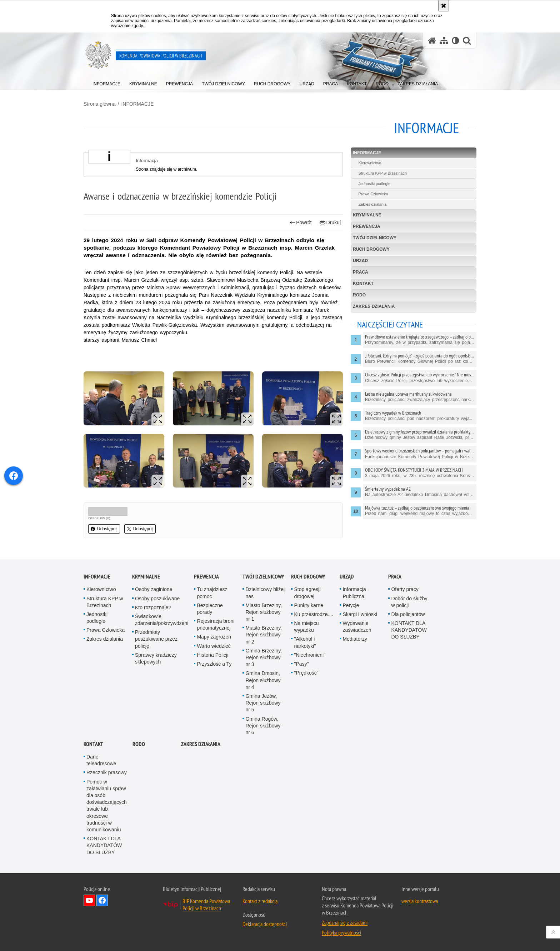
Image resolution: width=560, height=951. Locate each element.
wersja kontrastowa (420, 901)
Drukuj (330, 223)
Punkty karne (309, 605)
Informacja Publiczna (354, 593)
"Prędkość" (306, 673)
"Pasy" (301, 664)
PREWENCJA (367, 226)
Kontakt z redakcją (260, 901)
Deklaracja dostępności (265, 924)
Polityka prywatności (341, 932)
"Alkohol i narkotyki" (305, 642)
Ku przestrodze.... (314, 614)
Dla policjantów (408, 614)
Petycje (351, 605)
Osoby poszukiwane (157, 599)
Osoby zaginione (154, 589)
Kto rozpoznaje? (153, 607)
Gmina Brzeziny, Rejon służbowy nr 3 (264, 657)
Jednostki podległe (374, 184)
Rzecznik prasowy (107, 772)
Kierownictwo (370, 163)
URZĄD (360, 261)
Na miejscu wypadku (306, 627)
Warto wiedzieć (214, 646)
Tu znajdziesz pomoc (212, 593)
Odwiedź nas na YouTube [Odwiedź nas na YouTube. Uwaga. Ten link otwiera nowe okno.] (89, 900)
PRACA (361, 272)
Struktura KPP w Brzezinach (383, 173)
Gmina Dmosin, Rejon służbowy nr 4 (263, 680)
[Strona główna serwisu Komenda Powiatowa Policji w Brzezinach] (432, 41)
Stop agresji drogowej (307, 593)
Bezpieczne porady (210, 609)
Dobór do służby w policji (409, 602)
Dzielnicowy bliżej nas (265, 593)
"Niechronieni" (310, 655)
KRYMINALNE (367, 215)
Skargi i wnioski (360, 614)
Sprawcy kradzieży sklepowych (156, 658)
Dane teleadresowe (101, 760)
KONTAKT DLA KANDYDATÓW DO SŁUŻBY (409, 630)
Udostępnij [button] (104, 529)
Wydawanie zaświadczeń (357, 627)
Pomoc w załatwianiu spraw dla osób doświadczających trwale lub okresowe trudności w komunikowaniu (107, 806)
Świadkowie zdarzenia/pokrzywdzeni (162, 620)
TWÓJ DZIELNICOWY (375, 238)
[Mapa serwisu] (444, 41)
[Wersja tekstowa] (456, 41)
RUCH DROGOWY (371, 249)
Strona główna (100, 104)
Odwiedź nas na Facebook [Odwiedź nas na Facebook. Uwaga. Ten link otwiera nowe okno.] (102, 900)
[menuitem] (106, 82)
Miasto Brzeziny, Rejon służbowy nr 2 (264, 635)
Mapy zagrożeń (214, 637)
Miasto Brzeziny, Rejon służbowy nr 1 (264, 612)
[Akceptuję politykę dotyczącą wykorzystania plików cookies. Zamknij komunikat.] (444, 6)
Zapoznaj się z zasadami (345, 922)
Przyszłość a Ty (214, 664)
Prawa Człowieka (373, 194)
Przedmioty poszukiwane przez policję (156, 639)
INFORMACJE (137, 104)
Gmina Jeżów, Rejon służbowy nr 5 (263, 703)
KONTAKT (363, 284)
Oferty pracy (405, 589)
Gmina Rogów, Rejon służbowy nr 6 (263, 726)
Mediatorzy (355, 639)
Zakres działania (373, 204)
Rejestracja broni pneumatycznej (216, 624)
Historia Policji (212, 655)
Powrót (301, 223)
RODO (359, 295)
